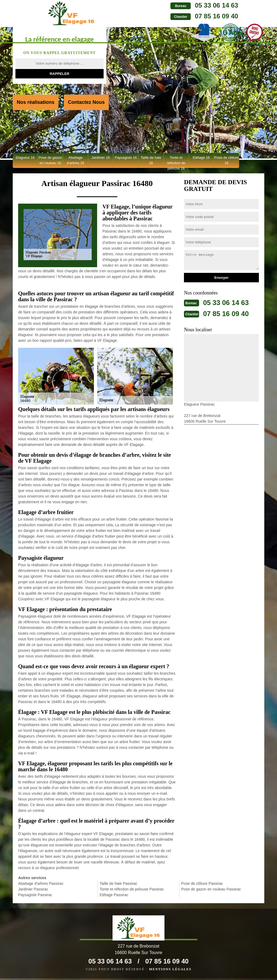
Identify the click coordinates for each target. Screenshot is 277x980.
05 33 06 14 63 (182, 5)
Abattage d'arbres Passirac (41, 883)
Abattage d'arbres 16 (76, 160)
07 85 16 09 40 (182, 16)
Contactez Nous (86, 102)
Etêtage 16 (201, 158)
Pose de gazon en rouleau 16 (50, 160)
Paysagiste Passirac (35, 895)
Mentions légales (170, 971)
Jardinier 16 (101, 158)
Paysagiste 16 (126, 158)
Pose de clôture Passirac (202, 883)
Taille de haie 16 (151, 160)
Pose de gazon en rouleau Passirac (211, 889)
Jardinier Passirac (33, 889)
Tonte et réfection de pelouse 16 (176, 162)
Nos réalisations (36, 102)
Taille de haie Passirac (118, 883)
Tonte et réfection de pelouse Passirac (132, 889)
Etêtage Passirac (114, 895)
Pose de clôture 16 (226, 160)
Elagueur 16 (25, 158)
